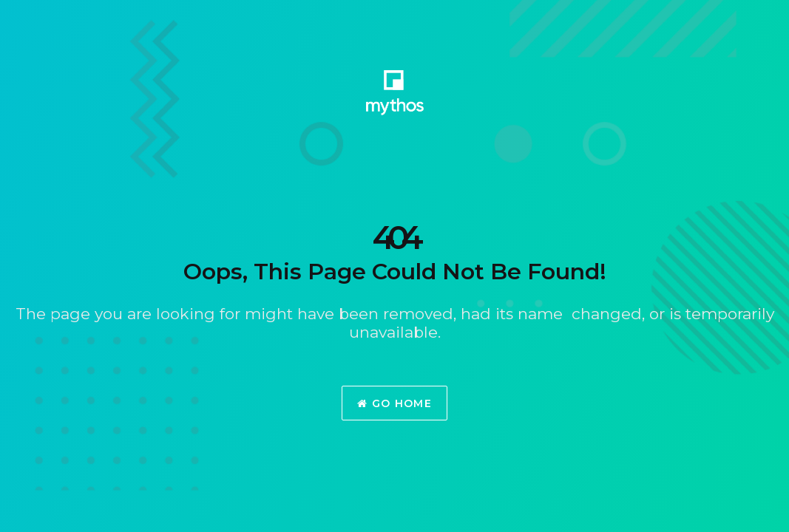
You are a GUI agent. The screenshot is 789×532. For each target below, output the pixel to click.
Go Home (394, 403)
